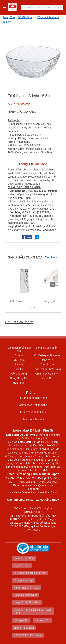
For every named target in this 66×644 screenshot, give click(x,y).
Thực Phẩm (47, 365)
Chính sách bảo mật (33, 419)
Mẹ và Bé (47, 378)
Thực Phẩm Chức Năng (47, 369)
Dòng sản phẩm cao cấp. (19, 349)
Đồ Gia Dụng (26, 17)
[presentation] (53, 284)
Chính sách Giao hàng (33, 412)
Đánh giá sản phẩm (47, 348)
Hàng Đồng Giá (19, 378)
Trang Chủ (9, 17)
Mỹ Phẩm (19, 360)
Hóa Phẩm (19, 383)
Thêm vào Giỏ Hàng (22, 112)
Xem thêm (51, 257)
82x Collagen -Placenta (47, 356)
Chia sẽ (19, 356)
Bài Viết (19, 365)
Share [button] (29, 237)
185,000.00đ (22, 104)
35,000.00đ (34, 308)
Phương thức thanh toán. (33, 398)
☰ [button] (5, 8)
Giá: (10, 104)
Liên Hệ (19, 369)
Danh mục (47, 360)
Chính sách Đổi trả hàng (33, 405)
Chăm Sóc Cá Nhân (47, 374)
